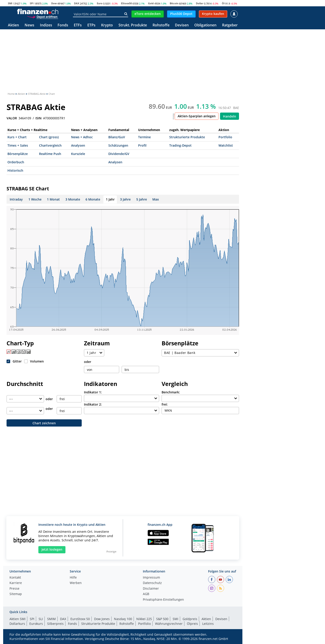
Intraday (16, 199)
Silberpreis (55, 624)
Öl (223, 3)
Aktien (13, 25)
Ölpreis (192, 624)
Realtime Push (50, 154)
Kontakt (15, 578)
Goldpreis (190, 619)
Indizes (46, 25)
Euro (100, 3)
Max (156, 199)
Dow (54, 3)
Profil (142, 145)
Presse (14, 589)
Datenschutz (152, 583)
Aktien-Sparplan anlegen (197, 116)
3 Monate (73, 199)
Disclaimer (151, 589)
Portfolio (225, 137)
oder (88, 362)
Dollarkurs (17, 624)
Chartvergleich (50, 145)
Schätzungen (118, 145)
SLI (41, 619)
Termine (144, 137)
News (29, 25)
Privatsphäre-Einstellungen (163, 600)
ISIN (38, 118)
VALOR (12, 118)
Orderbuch (16, 162)
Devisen (182, 25)
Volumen (37, 361)
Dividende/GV (119, 154)
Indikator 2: (93, 404)
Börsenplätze (18, 154)
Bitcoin (174, 3)
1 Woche (35, 199)
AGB (146, 594)
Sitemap (16, 594)
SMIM (51, 619)
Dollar (200, 3)
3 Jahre (125, 199)
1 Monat (53, 199)
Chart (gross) (49, 137)
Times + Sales (18, 145)
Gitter (17, 361)
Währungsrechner (169, 624)
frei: (165, 404)
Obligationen (205, 25)
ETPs (91, 25)
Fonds (63, 25)
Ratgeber (230, 25)
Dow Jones (102, 619)
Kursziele (78, 154)
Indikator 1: (93, 392)
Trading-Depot (180, 145)
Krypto (107, 25)
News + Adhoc (82, 137)
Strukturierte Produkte (187, 137)
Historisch (15, 170)
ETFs (78, 25)
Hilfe (73, 578)
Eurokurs (36, 624)
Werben (76, 583)
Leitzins (208, 624)
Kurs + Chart (17, 137)
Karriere (16, 583)
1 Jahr (110, 199)
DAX (77, 3)
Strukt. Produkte (133, 25)
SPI (32, 3)
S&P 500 (162, 619)
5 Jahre (142, 199)
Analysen (78, 145)
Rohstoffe (161, 25)
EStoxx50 (126, 3)
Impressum (151, 578)
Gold (151, 3)
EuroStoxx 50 (80, 619)
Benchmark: (171, 392)
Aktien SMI (17, 619)
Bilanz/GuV (117, 137)
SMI (10, 3)
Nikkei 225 (144, 619)
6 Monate (93, 199)
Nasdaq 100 (123, 619)
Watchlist (226, 145)
